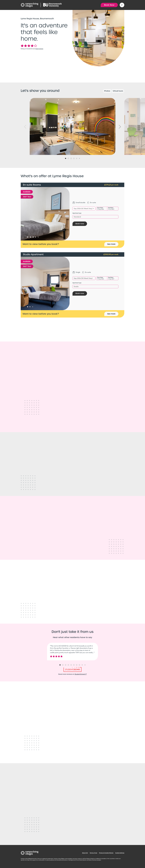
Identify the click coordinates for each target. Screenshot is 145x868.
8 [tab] (79, 665)
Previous (25, 127)
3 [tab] (71, 158)
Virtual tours (118, 91)
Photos (107, 91)
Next (120, 127)
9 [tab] (82, 665)
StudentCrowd (81, 674)
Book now (80, 224)
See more (111, 244)
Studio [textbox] (76, 287)
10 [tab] (85, 665)
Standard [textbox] (77, 217)
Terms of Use (93, 853)
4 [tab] (74, 158)
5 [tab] (77, 158)
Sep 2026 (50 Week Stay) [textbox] (83, 278)
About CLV (85, 853)
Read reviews (39, 49)
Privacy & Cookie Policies (106, 853)
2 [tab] (68, 158)
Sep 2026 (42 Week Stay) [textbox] (83, 209)
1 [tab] (66, 158)
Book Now (109, 5)
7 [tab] (77, 665)
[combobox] (84, 209)
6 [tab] (79, 158)
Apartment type (77, 213)
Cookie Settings (120, 853)
